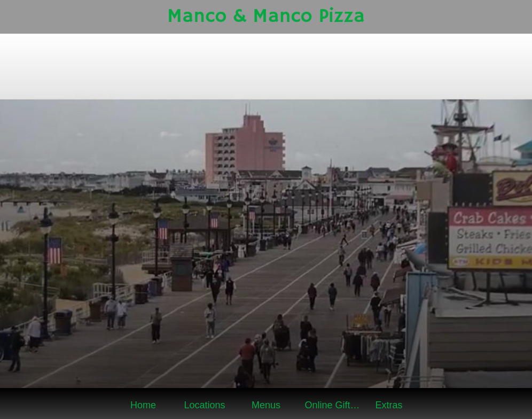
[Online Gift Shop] (515, 17)
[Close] (17, 17)
